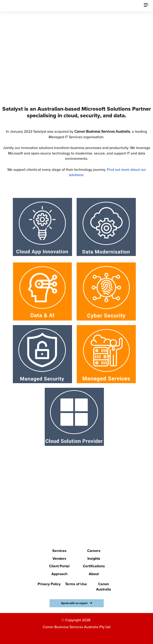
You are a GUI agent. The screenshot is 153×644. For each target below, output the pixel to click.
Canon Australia (104, 587)
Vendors (59, 559)
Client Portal (59, 566)
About (94, 574)
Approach (59, 574)
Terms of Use (76, 584)
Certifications (94, 566)
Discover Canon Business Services (74, 73)
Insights (94, 559)
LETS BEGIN (74, 513)
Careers (94, 551)
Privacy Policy (49, 584)
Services (59, 551)
